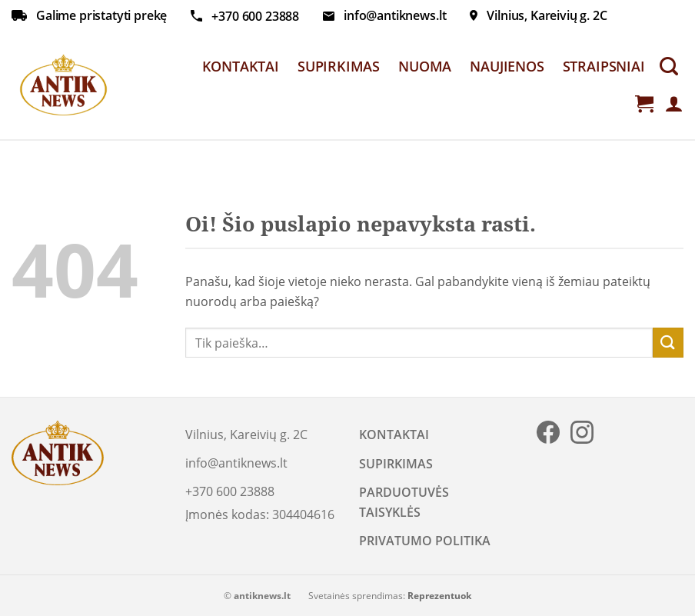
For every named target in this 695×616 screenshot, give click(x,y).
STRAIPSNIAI (604, 66)
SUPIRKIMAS (339, 66)
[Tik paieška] (669, 67)
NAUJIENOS (507, 66)
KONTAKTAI (241, 66)
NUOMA (425, 66)
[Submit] (668, 343)
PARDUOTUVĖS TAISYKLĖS (404, 502)
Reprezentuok (439, 596)
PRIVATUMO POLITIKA (425, 541)
